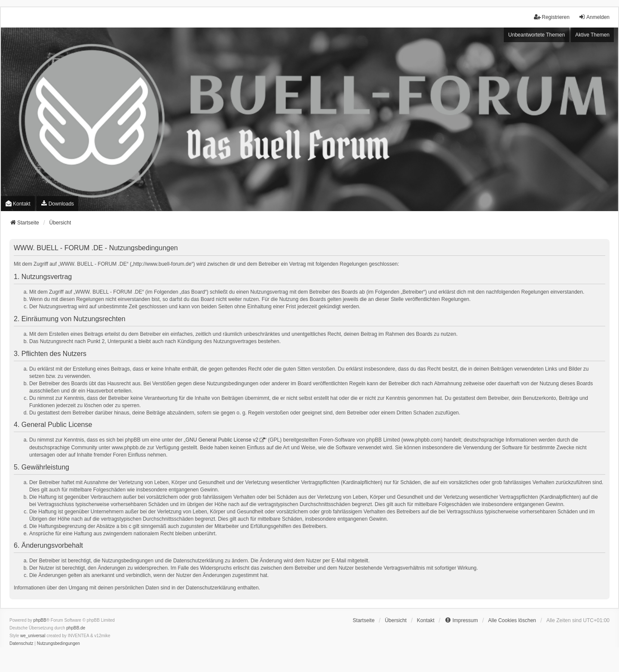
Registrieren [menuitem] (552, 17)
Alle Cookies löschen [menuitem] (512, 620)
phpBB (40, 620)
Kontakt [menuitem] (18, 204)
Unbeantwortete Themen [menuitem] (536, 35)
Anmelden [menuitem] (594, 17)
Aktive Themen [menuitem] (592, 35)
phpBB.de (76, 628)
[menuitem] (57, 204)
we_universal (33, 636)
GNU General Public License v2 (222, 440)
